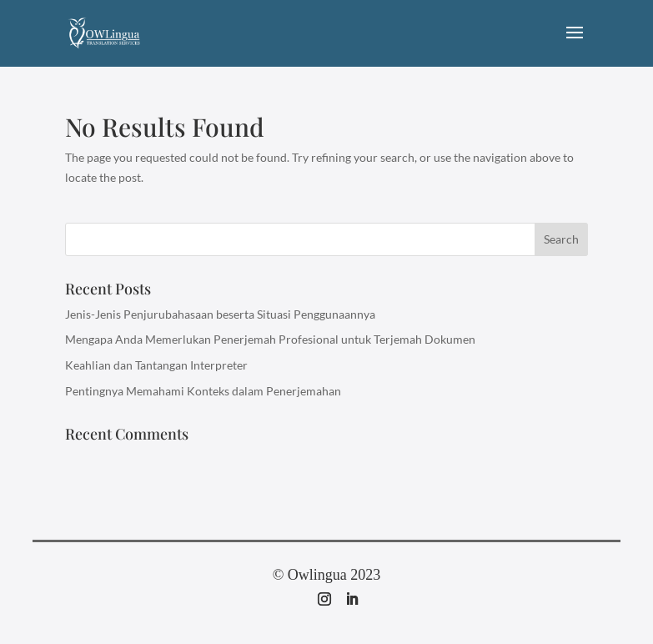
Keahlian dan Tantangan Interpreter (156, 365)
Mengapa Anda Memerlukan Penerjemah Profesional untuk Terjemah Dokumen (270, 339)
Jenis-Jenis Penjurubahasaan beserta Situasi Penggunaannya (220, 314)
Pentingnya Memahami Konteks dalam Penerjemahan (203, 391)
